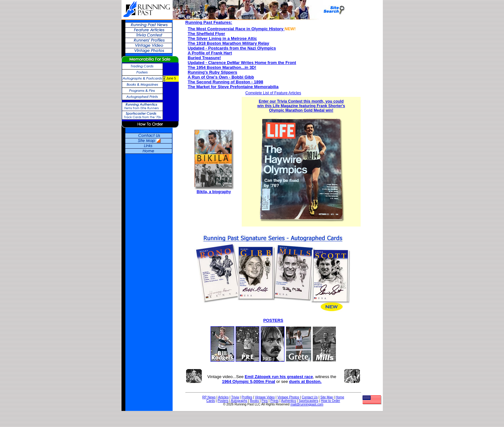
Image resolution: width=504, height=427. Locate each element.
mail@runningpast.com (307, 404)
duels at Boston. (305, 381)
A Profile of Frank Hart (210, 53)
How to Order (331, 401)
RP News (209, 397)
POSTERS (273, 320)
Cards (211, 401)
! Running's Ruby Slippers (222, 70)
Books (255, 401)
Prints (274, 401)
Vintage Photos (288, 397)
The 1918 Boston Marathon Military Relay (229, 43)
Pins (265, 401)
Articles (223, 397)
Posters (223, 401)
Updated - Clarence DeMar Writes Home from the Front (242, 63)
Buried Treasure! (204, 58)
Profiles (247, 397)
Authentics (288, 401)
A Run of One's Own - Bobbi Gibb (221, 77)
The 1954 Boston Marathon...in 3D (221, 67)
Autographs (239, 401)
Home (340, 397)
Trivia (235, 397)
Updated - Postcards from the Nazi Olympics (232, 48)
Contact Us (310, 397)
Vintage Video (265, 397)
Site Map (326, 397)
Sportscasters (308, 401)
